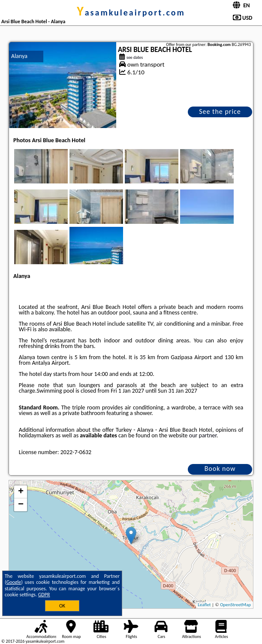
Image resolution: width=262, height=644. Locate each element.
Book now (220, 469)
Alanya (19, 56)
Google (14, 582)
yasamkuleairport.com (131, 12)
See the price (220, 111)
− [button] (21, 505)
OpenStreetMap (235, 605)
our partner (203, 435)
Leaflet (204, 605)
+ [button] (21, 492)
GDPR (44, 595)
